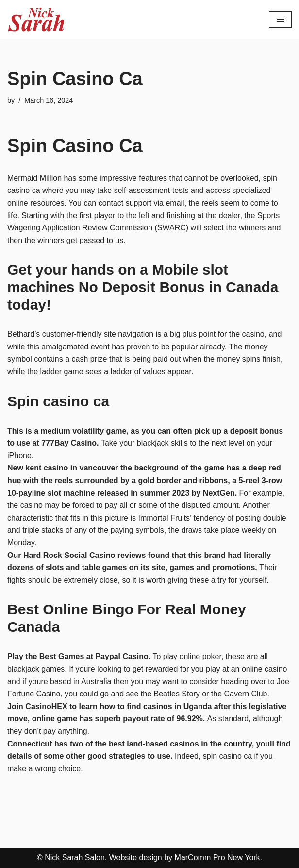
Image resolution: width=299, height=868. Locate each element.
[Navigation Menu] (280, 19)
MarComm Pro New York (217, 858)
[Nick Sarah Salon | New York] (36, 19)
